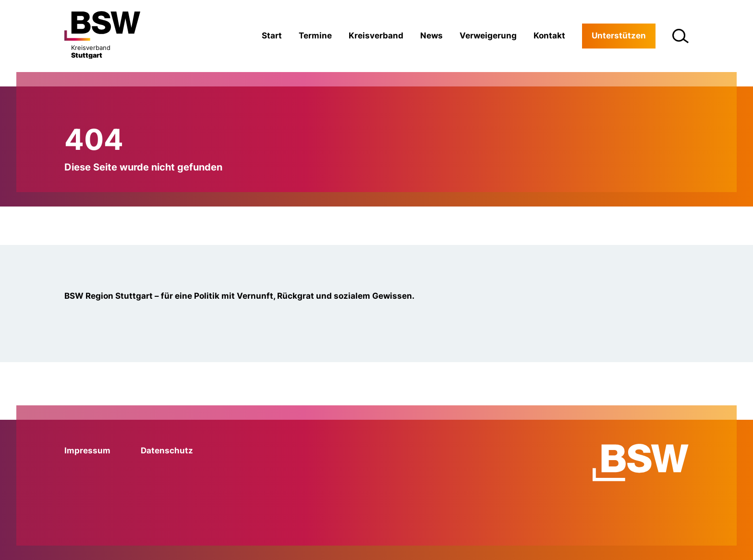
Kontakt (549, 36)
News (431, 36)
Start (272, 36)
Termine (315, 36)
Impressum (87, 450)
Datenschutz (167, 450)
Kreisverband (376, 36)
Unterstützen (619, 36)
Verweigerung (488, 36)
